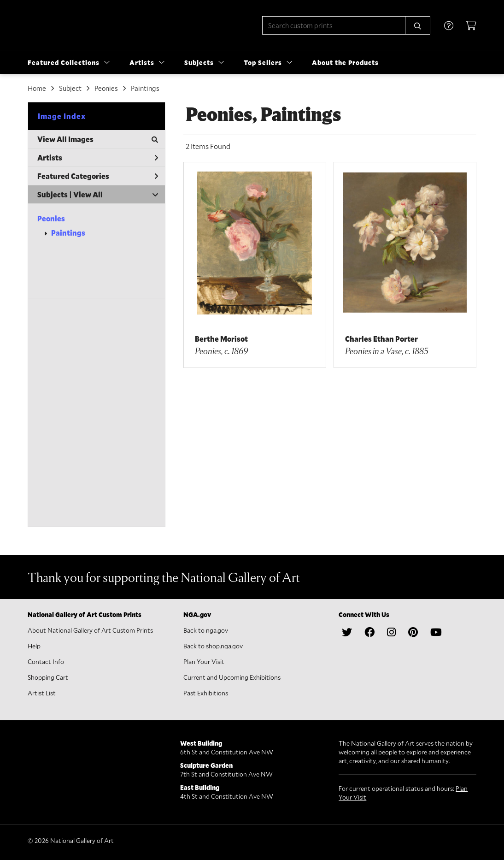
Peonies (51, 218)
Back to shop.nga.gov (213, 646)
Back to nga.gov (206, 630)
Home (37, 88)
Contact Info (46, 661)
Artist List (42, 693)
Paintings (68, 233)
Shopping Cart (48, 677)
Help (34, 646)
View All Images (98, 139)
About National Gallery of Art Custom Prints (90, 630)
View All (88, 194)
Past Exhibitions (206, 693)
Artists (98, 157)
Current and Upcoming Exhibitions (232, 677)
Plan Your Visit (204, 661)
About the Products (345, 62)
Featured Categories (98, 176)
